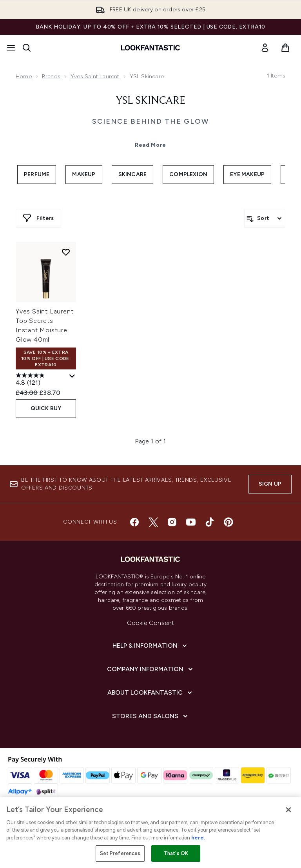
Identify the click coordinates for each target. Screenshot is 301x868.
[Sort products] (265, 218)
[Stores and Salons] (151, 716)
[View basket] (285, 48)
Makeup (84, 174)
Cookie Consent (151, 623)
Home (24, 77)
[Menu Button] (11, 48)
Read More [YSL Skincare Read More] (150, 145)
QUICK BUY (46, 408)
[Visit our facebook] (134, 522)
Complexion (188, 174)
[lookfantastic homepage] (150, 48)
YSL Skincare (150, 101)
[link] (265, 48)
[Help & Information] (150, 646)
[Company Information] (151, 669)
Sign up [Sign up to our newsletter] (270, 484)
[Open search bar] (27, 48)
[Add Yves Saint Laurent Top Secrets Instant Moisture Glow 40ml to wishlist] (66, 252)
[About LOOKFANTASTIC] (150, 693)
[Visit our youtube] (191, 522)
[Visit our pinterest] (228, 522)
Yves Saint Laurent (95, 77)
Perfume (37, 174)
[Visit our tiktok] (210, 522)
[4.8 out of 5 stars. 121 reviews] (42, 380)
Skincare (133, 174)
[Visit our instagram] (172, 522)
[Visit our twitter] (153, 522)
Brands (51, 77)
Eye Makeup (247, 174)
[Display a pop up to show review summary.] (72, 376)
